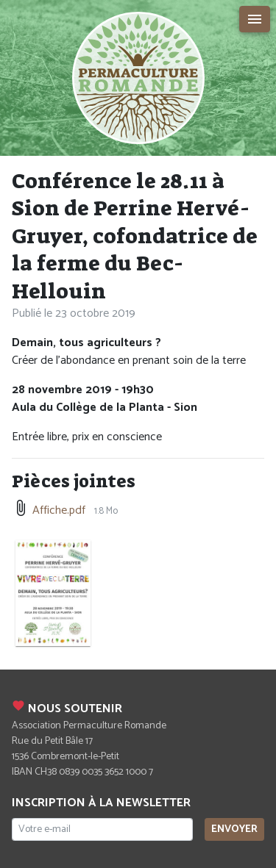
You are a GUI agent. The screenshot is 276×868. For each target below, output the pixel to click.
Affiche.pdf (59, 510)
